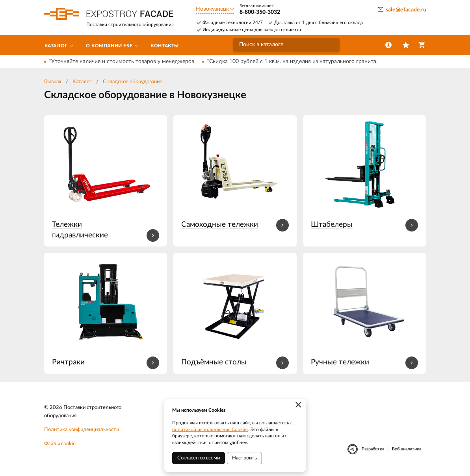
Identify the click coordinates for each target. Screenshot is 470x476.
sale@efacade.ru (406, 10)
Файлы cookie (60, 444)
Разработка (373, 449)
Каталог (82, 82)
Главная (53, 82)
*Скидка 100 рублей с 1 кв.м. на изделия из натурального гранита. (292, 62)
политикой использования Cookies (210, 429)
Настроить (244, 458)
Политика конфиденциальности (82, 430)
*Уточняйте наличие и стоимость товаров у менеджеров (122, 62)
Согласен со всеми (199, 458)
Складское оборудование (133, 82)
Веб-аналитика (407, 449)
